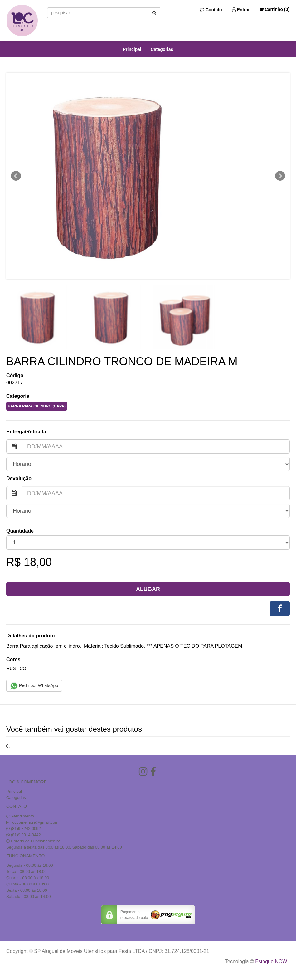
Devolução (19, 478)
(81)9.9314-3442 (26, 835)
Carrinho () (274, 9)
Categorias (162, 49)
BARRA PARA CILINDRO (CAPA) (37, 406)
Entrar (241, 10)
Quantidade (20, 531)
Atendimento (20, 816)
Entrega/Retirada (26, 432)
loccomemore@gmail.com (35, 822)
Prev (16, 176)
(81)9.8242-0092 (26, 829)
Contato (211, 10)
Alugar (148, 589)
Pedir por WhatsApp (34, 686)
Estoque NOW (271, 961)
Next (280, 176)
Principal (132, 49)
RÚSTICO (16, 668)
